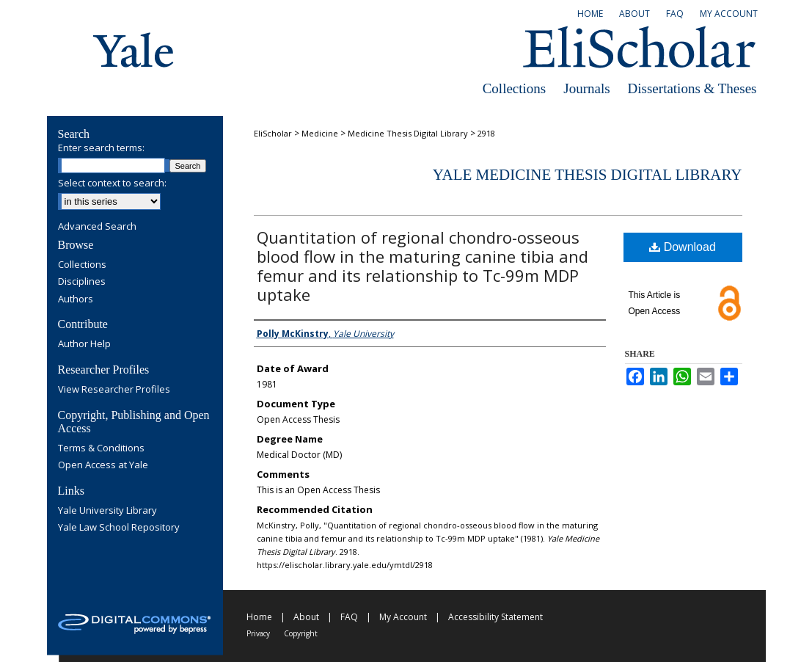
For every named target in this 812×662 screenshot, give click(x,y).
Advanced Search (97, 226)
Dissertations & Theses (692, 88)
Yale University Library (107, 511)
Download (683, 247)
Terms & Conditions (101, 448)
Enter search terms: (101, 148)
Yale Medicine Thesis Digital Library (588, 175)
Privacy (258, 633)
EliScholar (273, 133)
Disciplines (82, 282)
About (306, 617)
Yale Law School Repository (119, 528)
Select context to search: (112, 183)
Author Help (84, 344)
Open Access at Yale (103, 465)
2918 (486, 133)
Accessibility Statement (495, 617)
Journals (586, 88)
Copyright (301, 633)
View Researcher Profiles (114, 390)
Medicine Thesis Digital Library (408, 133)
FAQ (349, 617)
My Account (403, 617)
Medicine (320, 133)
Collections (515, 88)
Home (259, 617)
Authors (76, 299)
